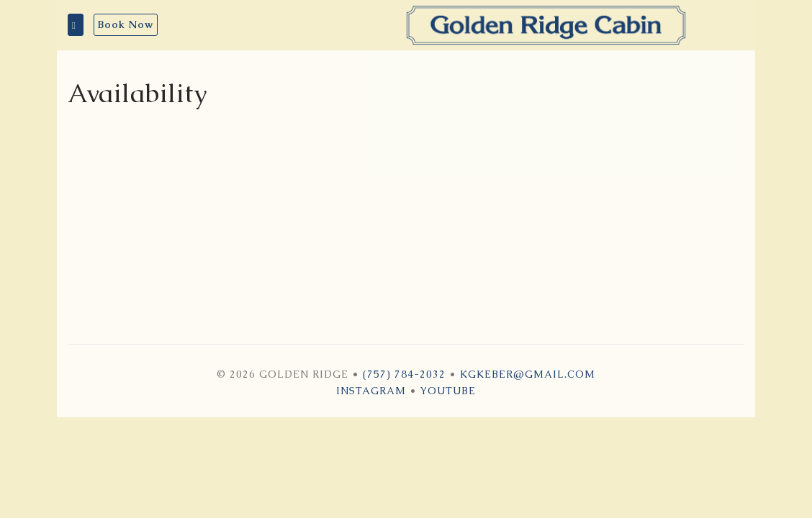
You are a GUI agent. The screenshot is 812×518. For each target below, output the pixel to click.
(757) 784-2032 (404, 374)
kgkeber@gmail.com (528, 374)
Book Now (126, 24)
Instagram (371, 391)
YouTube (448, 391)
